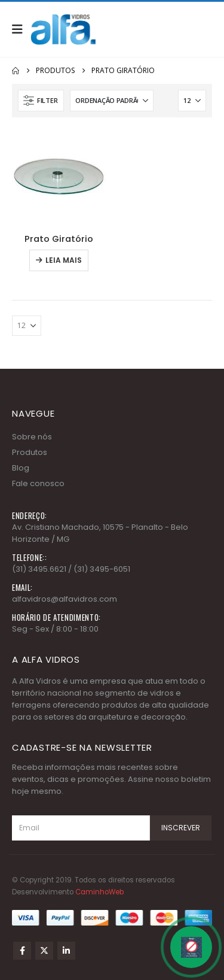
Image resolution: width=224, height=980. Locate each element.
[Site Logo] (63, 29)
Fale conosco (38, 483)
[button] (21, 29)
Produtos (30, 452)
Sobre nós (32, 437)
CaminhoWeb (99, 892)
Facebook (22, 951)
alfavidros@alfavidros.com (65, 599)
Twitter (44, 951)
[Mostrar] (192, 101)
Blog (21, 468)
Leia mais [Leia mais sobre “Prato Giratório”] (64, 260)
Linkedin (66, 951)
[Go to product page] (59, 177)
